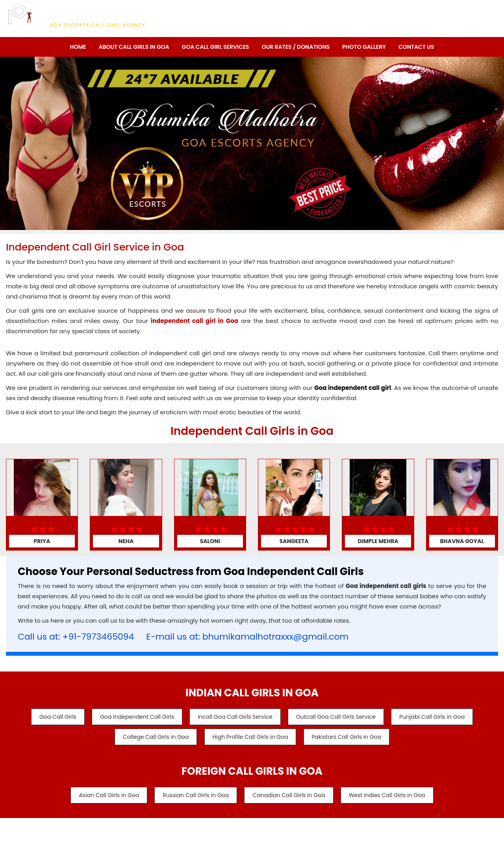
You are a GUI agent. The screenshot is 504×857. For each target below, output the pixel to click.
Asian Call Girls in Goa (106, 796)
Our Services (221, 831)
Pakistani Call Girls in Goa (349, 737)
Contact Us (416, 47)
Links (312, 831)
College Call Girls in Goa (154, 737)
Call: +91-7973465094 (458, 29)
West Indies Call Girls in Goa (390, 796)
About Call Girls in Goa (134, 47)
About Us (182, 831)
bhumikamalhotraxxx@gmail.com (275, 637)
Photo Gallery (364, 47)
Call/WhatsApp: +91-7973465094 (438, 16)
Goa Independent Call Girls (135, 717)
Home (78, 47)
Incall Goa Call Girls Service (235, 717)
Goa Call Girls (54, 717)
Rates (256, 831)
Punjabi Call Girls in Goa (436, 717)
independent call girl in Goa (195, 321)
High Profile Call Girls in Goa (250, 737)
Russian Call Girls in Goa (195, 796)
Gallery (284, 831)
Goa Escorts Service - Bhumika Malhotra (283, 850)
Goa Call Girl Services (216, 47)
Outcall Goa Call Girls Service (338, 717)
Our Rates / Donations (296, 47)
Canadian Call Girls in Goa (290, 796)
